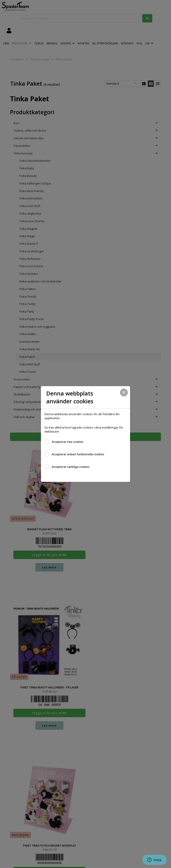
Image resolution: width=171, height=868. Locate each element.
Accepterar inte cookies (68, 442)
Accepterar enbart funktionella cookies (78, 454)
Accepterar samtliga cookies (71, 467)
